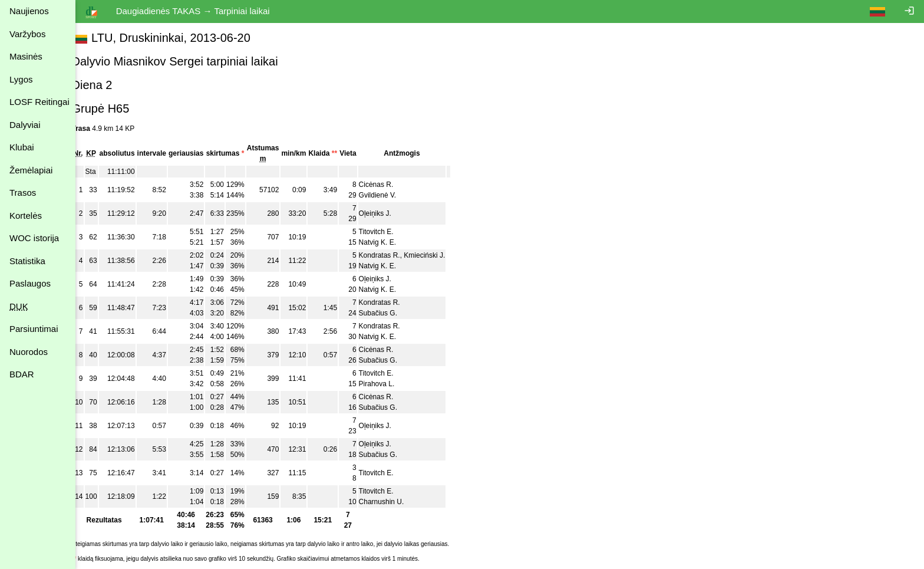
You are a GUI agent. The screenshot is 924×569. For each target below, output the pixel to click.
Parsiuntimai (34, 329)
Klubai (22, 147)
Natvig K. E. (390, 242)
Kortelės (26, 216)
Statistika (27, 261)
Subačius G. (391, 313)
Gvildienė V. (391, 195)
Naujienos (29, 11)
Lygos (21, 79)
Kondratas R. (392, 255)
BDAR (22, 374)
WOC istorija (34, 238)
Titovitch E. (389, 232)
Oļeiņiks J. (388, 213)
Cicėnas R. (389, 185)
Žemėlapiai (31, 170)
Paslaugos (30, 283)
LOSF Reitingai (39, 102)
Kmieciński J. (438, 255)
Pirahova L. (390, 384)
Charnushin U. (395, 502)
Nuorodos (29, 352)
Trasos (23, 193)
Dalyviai (25, 125)
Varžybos (27, 34)
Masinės (26, 56)
